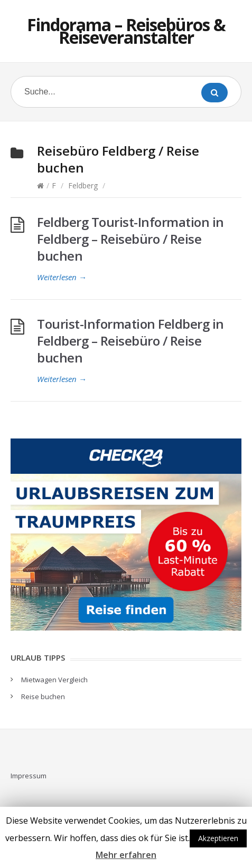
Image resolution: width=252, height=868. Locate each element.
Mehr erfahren (126, 855)
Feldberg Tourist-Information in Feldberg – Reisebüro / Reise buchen (130, 239)
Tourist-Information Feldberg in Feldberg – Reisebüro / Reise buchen (130, 341)
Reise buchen (43, 697)
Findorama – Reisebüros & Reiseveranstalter (126, 31)
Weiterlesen (62, 277)
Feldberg (83, 185)
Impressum (29, 776)
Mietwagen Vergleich (54, 680)
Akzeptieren (218, 838)
